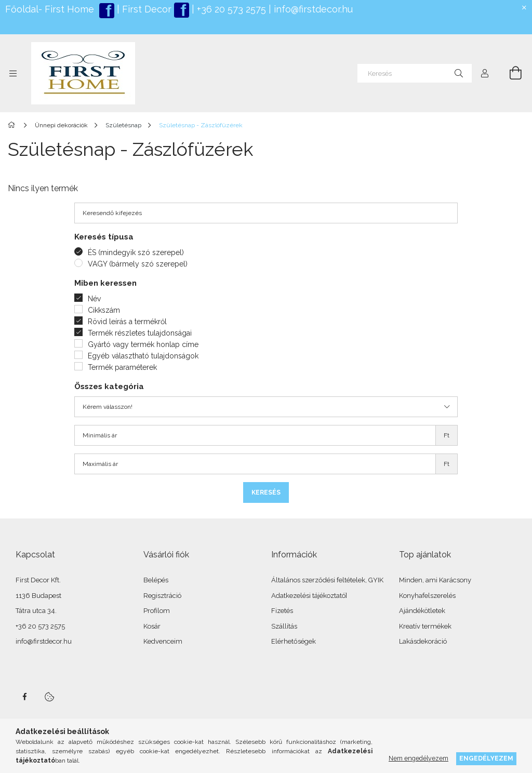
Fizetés (282, 611)
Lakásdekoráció (423, 641)
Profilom (157, 611)
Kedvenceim (163, 641)
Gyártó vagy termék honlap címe (143, 344)
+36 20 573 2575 (230, 9)
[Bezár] (524, 8)
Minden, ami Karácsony (435, 580)
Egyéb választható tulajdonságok (143, 356)
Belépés (156, 580)
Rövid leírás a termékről (127, 322)
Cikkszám (104, 310)
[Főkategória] (13, 125)
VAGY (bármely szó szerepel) (138, 264)
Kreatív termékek (425, 626)
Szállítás (284, 626)
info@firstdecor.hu (313, 9)
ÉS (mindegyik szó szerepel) (136, 252)
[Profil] (485, 73)
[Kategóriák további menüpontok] (13, 73)
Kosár (152, 626)
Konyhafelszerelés (427, 596)
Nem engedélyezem (418, 758)
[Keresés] (415, 73)
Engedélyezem (486, 758)
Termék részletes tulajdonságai (140, 333)
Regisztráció (162, 596)
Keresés (266, 492)
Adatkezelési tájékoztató (308, 596)
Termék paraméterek (122, 367)
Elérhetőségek (294, 641)
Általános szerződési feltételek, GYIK (327, 580)
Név (94, 299)
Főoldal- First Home (50, 9)
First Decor (145, 9)
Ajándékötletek (422, 611)
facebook (24, 697)
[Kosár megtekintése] (510, 73)
